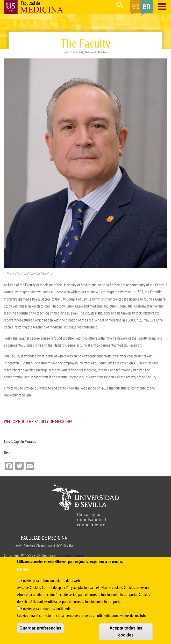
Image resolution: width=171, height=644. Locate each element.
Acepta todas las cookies (126, 632)
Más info (23, 569)
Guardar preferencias (40, 628)
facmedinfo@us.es (71, 555)
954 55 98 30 (30, 555)
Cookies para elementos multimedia (46, 608)
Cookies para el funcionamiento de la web (51, 580)
